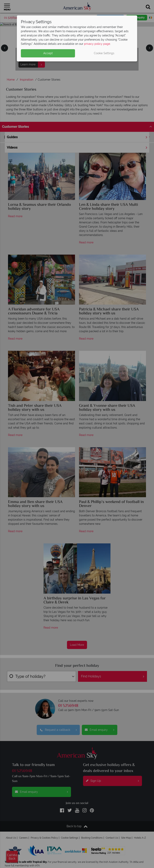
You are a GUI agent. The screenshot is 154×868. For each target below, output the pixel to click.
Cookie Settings (104, 53)
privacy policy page (97, 44)
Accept (48, 53)
